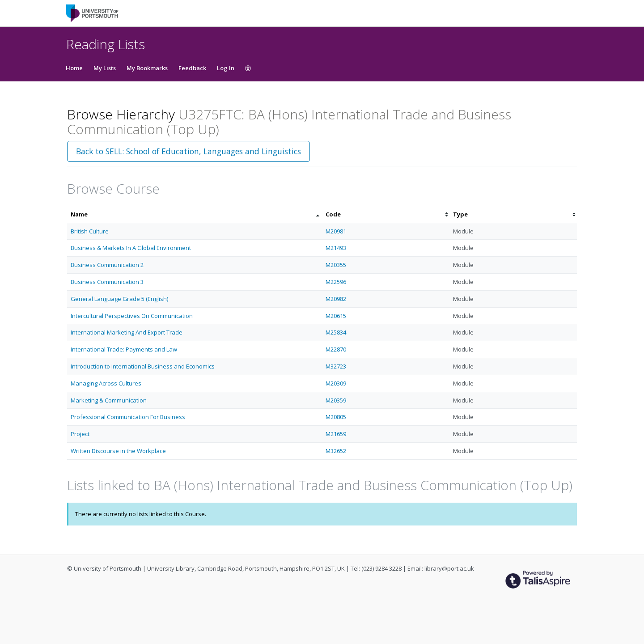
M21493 (336, 248)
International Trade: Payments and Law (124, 349)
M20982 (336, 299)
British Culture (90, 231)
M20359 (336, 400)
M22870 (336, 349)
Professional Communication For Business (128, 417)
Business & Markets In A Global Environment (131, 248)
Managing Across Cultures (106, 383)
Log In (226, 68)
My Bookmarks (147, 68)
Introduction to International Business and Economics (143, 366)
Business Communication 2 (107, 265)
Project (80, 434)
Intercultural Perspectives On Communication (132, 316)
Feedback (192, 68)
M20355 (336, 265)
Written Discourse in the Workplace (118, 451)
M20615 (336, 316)
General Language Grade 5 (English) (119, 299)
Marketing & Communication (109, 400)
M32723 (336, 366)
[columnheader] (195, 214)
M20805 (336, 417)
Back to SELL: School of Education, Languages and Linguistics (189, 151)
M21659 (336, 434)
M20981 (336, 231)
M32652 (336, 451)
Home (74, 68)
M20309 (336, 383)
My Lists (105, 68)
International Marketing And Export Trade (127, 332)
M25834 (336, 332)
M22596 (336, 282)
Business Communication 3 (107, 282)
